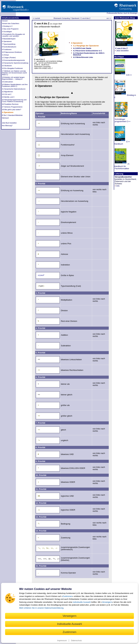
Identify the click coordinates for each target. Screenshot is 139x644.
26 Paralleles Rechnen (10, 104)
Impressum (62, 640)
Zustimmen (67, 596)
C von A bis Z (85, 18)
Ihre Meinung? (7, 126)
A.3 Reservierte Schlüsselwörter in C (87, 51)
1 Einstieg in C (7, 26)
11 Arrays (5, 55)
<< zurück (36, 18)
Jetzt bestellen (122, 49)
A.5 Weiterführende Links (83, 57)
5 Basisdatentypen (9, 39)
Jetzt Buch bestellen (9, 123)
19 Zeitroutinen (7, 82)
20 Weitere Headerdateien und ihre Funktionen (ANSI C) (15, 85)
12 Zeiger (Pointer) (9, 58)
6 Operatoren (7, 41)
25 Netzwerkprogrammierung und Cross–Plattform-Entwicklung (14, 101)
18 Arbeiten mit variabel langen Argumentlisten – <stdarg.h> (13, 78)
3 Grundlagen (7, 32)
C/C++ (129, 75)
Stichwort (5, 118)
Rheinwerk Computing (62, 18)
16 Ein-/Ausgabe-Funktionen (12, 68)
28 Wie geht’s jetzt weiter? (12, 110)
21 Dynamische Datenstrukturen (14, 89)
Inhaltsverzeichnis (10, 18)
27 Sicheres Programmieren (12, 107)
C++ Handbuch (122, 143)
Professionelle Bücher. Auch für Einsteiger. (122, 13)
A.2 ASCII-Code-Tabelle (82, 48)
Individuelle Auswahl (69, 624)
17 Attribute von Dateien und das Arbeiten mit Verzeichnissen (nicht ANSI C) (14, 73)
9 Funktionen (7, 49)
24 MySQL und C (8, 97)
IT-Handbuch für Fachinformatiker (122, 166)
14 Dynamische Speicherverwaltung (15, 63)
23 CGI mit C (7, 94)
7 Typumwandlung (9, 44)
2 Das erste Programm (10, 29)
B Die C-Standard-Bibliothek (12, 115)
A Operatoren (8, 112)
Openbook (75, 18)
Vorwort (5, 21)
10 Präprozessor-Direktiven (12, 52)
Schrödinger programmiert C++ (122, 120)
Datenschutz (76, 640)
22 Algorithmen (7, 92)
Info (117, 186)
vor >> (109, 18)
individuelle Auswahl (82, 602)
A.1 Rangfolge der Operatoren (86, 46)
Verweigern (107, 602)
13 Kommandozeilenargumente (13, 60)
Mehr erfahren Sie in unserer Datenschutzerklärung (41, 608)
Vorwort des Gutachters (11, 23)
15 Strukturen (7, 66)
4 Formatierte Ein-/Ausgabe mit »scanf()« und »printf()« (13, 35)
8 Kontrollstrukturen (9, 47)
